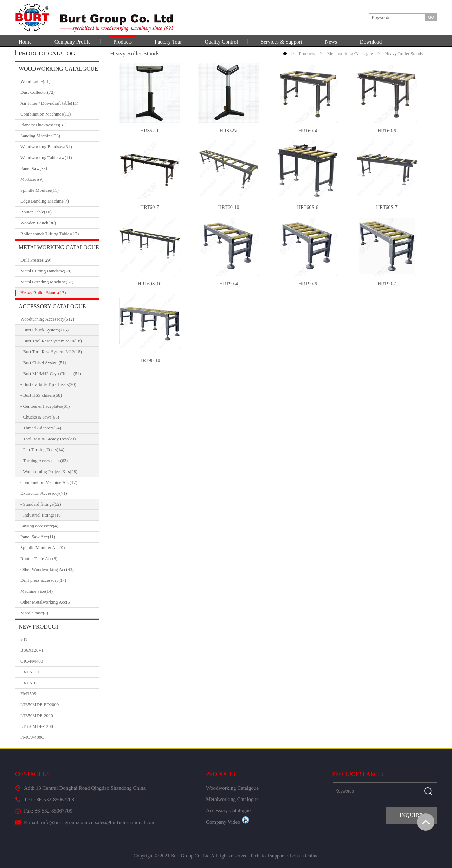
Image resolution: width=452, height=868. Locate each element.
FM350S (28, 694)
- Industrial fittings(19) (41, 515)
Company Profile (73, 42)
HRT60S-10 (150, 284)
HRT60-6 (387, 131)
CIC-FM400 (32, 661)
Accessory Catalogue (52, 306)
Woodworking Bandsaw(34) (60, 147)
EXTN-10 (30, 672)
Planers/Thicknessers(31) (60, 125)
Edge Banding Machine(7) (60, 201)
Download (371, 42)
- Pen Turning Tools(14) (42, 450)
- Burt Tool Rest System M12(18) (51, 352)
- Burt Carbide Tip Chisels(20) (48, 384)
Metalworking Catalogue (59, 247)
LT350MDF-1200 (37, 726)
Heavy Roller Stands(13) (60, 293)
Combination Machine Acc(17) (60, 482)
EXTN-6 (28, 683)
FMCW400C (32, 737)
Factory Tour (168, 42)
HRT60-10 (229, 207)
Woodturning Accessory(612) (60, 319)
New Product (39, 627)
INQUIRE (411, 815)
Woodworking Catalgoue (58, 69)
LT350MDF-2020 (37, 715)
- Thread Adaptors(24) (41, 428)
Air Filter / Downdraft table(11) (60, 103)
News (331, 42)
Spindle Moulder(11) (60, 190)
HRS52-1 (150, 131)
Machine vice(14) (60, 591)
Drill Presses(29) (60, 260)
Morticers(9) (60, 179)
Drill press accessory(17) (60, 580)
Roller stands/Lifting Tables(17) (60, 234)
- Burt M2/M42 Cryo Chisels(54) (51, 373)
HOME (285, 54)
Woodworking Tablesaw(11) (60, 158)
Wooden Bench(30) (60, 223)
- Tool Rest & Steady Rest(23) (48, 439)
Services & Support (282, 42)
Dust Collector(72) (60, 92)
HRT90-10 (150, 360)
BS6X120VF (32, 650)
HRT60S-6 (308, 207)
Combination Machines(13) (60, 114)
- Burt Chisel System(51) (43, 363)
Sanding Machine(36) (60, 136)
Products (123, 42)
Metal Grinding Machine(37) (60, 282)
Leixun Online (304, 856)
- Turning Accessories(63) (44, 461)
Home (25, 42)
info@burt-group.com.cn (67, 822)
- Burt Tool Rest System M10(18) (51, 341)
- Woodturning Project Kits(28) (49, 471)
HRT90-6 (308, 284)
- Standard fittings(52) (41, 504)
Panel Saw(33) (60, 169)
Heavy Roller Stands (404, 54)
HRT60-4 (308, 131)
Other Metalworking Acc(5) (60, 602)
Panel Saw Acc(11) (60, 537)
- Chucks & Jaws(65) (40, 417)
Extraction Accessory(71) (60, 493)
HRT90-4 (229, 284)
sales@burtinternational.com (125, 822)
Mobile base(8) (60, 613)
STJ (24, 639)
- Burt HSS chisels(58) (41, 395)
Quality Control (222, 42)
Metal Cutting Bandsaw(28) (60, 271)
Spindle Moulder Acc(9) (60, 548)
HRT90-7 (387, 284)
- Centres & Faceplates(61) (45, 406)
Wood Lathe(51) (60, 81)
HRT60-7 (150, 207)
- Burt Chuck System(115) (44, 330)
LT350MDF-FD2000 (40, 705)
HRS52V (229, 131)
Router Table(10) (60, 212)
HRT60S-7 (387, 207)
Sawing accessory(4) (60, 526)
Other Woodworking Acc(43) (60, 570)
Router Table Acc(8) (60, 559)
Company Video (228, 822)
